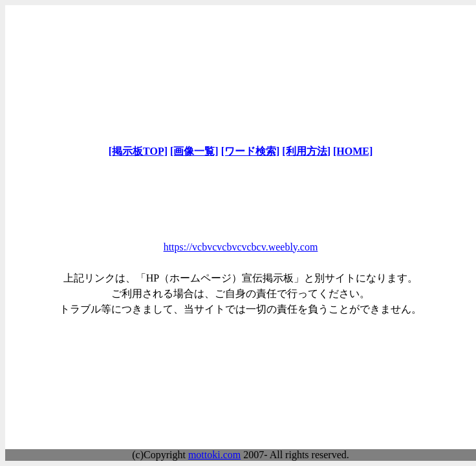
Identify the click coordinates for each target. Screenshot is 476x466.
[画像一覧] (194, 151)
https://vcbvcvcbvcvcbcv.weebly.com (241, 247)
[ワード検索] (251, 151)
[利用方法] (306, 151)
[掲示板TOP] (138, 151)
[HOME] (353, 151)
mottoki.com (214, 455)
